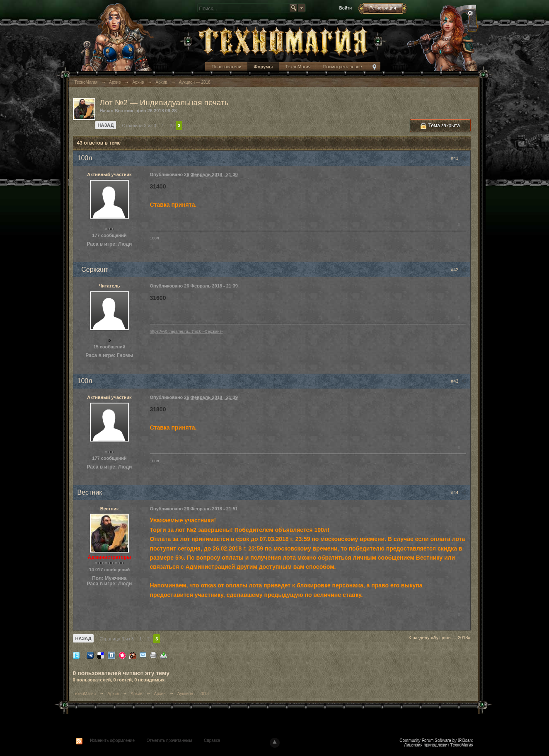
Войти (345, 8)
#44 (458, 493)
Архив (113, 694)
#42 (458, 270)
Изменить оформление (112, 740)
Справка (212, 740)
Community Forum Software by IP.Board (436, 740)
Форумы (263, 67)
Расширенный (470, 13)
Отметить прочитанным (169, 740)
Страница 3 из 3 (139, 126)
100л (155, 238)
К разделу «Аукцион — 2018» (440, 638)
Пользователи (226, 67)
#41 (458, 158)
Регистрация (382, 8)
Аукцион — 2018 (193, 694)
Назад (106, 125)
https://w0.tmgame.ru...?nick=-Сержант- (186, 331)
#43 (458, 381)
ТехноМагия (298, 67)
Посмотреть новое (343, 67)
